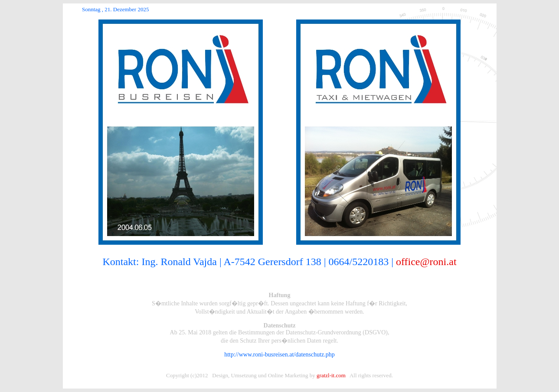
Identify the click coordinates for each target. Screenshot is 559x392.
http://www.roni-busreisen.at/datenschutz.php (279, 355)
